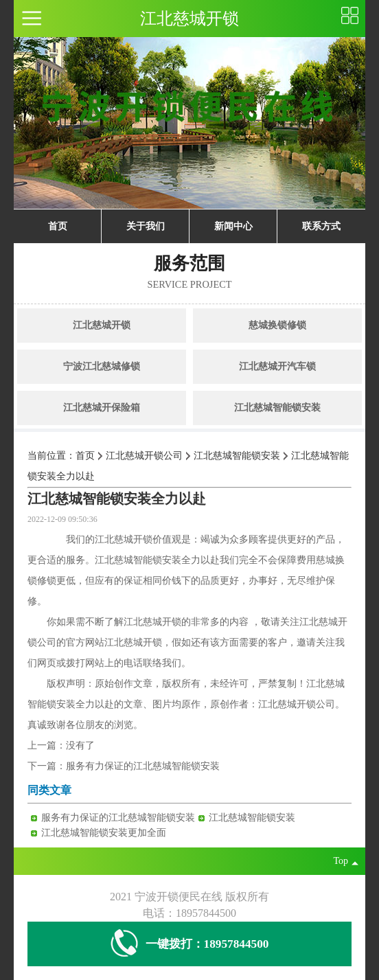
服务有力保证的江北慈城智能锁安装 (143, 766)
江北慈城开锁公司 (144, 456)
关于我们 (146, 226)
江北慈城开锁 (102, 325)
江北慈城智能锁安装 (277, 408)
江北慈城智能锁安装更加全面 (104, 833)
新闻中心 (233, 226)
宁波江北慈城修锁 (102, 366)
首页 (58, 226)
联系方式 (321, 226)
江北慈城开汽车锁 (277, 366)
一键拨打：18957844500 (190, 944)
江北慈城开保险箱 (102, 408)
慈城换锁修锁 (277, 325)
